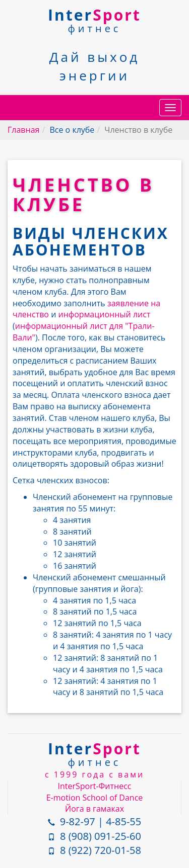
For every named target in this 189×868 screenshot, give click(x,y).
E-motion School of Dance (95, 798)
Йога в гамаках (94, 809)
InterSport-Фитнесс (95, 786)
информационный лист (104, 314)
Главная (23, 130)
